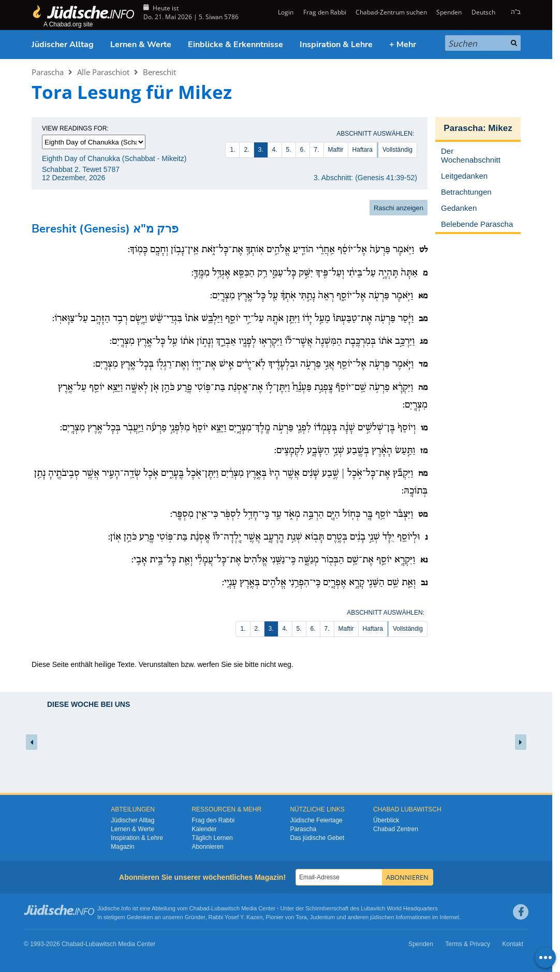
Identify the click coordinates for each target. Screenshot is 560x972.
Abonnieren (207, 847)
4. (275, 150)
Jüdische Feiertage (316, 820)
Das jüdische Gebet (317, 838)
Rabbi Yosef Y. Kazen (236, 917)
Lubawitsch (225, 908)
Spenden (449, 12)
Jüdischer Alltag (63, 45)
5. (289, 150)
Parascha (48, 72)
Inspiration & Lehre (336, 45)
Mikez (500, 128)
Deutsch (483, 12)
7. (317, 150)
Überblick (386, 820)
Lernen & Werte (141, 45)
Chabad (200, 908)
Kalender (204, 829)
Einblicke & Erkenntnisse (235, 45)
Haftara (363, 150)
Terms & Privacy (468, 944)
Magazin (122, 847)
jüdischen (382, 917)
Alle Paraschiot (103, 72)
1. (232, 150)
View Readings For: (75, 128)
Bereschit (159, 72)
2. (246, 150)
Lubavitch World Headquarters (399, 908)
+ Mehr (403, 45)
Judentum (322, 917)
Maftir (336, 150)
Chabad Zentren (396, 829)
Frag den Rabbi (325, 12)
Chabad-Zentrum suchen (391, 12)
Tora (301, 917)
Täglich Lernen (212, 838)
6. (303, 150)
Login (285, 12)
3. (261, 150)
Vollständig (397, 150)
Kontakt (513, 944)
